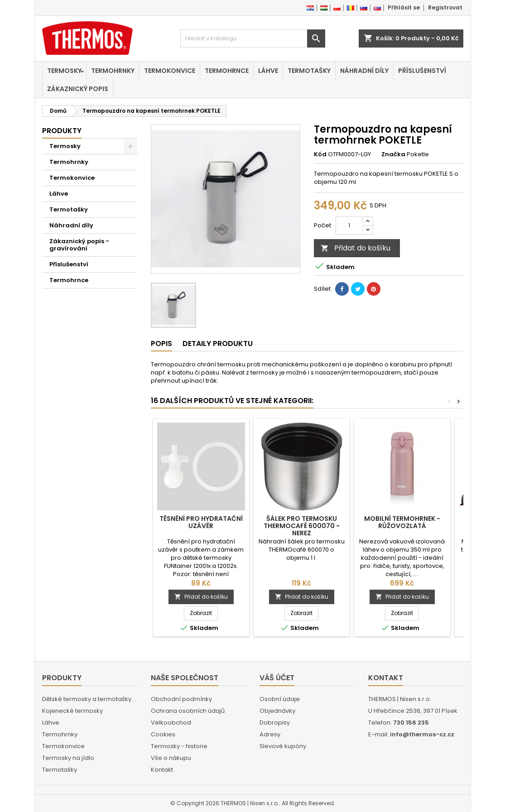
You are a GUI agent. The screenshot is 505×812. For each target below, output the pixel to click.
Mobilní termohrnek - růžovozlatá (402, 522)
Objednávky (277, 711)
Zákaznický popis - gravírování (79, 245)
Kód (320, 154)
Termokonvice (170, 71)
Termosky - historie (179, 746)
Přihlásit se (404, 7)
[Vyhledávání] (253, 38)
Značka (393, 154)
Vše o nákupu (171, 758)
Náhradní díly (364, 71)
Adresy (270, 734)
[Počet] (349, 226)
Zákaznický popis (78, 89)
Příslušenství (422, 71)
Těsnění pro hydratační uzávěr (201, 522)
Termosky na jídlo (68, 758)
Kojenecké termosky (72, 711)
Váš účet (277, 678)
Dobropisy (275, 723)
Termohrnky (113, 71)
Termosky (64, 71)
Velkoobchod (171, 723)
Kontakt (162, 770)
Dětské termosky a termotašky (87, 699)
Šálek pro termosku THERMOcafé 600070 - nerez (302, 526)
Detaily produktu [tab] (218, 344)
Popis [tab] (161, 344)
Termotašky (309, 71)
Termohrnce (227, 71)
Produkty (62, 131)
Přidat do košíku (356, 248)
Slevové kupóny (283, 746)
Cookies (163, 734)
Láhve (268, 71)
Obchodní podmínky (181, 699)
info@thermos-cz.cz (422, 734)
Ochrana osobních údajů (188, 711)
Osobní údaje (280, 699)
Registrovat (445, 7)
